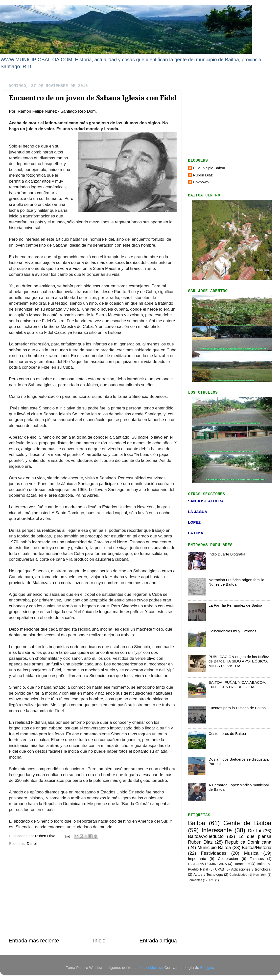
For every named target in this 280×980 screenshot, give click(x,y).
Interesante (217, 830)
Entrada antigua (158, 941)
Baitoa (197, 823)
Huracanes (242, 864)
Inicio (99, 941)
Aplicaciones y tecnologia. (251, 869)
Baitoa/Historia (257, 847)
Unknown (201, 182)
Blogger (207, 968)
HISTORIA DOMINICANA (207, 864)
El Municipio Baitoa (209, 168)
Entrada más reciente (34, 941)
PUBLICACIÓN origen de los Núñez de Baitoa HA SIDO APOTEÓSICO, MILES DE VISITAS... (239, 661)
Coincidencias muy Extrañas (232, 631)
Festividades (214, 853)
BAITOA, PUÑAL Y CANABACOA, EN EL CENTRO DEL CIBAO (237, 685)
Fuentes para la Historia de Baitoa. (238, 708)
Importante (197, 859)
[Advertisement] (93, 895)
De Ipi (32, 843)
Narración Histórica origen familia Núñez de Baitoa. (236, 582)
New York (260, 875)
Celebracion (228, 859)
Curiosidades (238, 875)
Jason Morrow (151, 968)
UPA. (211, 880)
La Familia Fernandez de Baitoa (235, 605)
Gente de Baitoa (247, 823)
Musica (251, 853)
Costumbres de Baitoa (227, 734)
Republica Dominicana (248, 842)
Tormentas (195, 880)
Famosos (257, 859)
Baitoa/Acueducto (206, 836)
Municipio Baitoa (214, 847)
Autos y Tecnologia (208, 875)
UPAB (219, 869)
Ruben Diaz (203, 175)
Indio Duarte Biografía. (227, 554)
